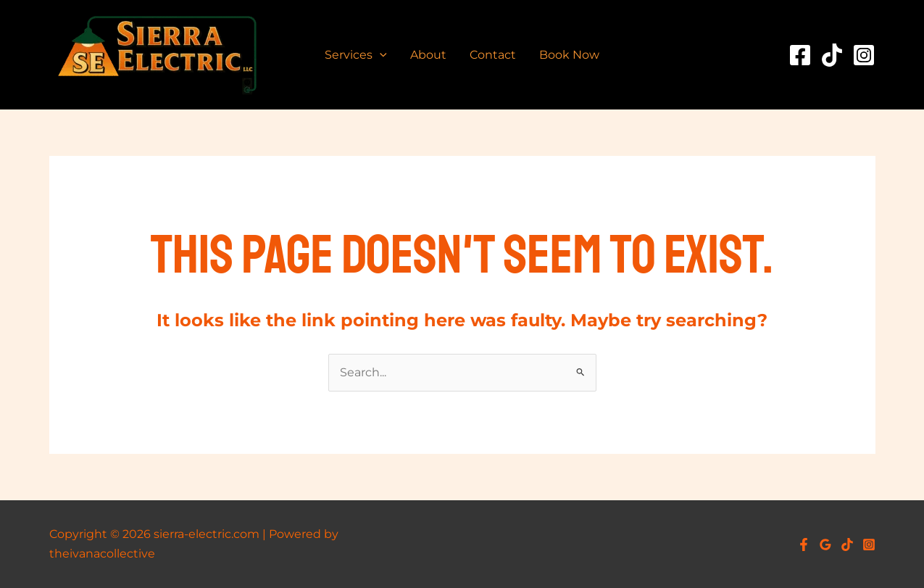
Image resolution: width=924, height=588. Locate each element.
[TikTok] (832, 55)
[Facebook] (800, 55)
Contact (493, 55)
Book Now (569, 55)
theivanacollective (102, 554)
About (428, 55)
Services (356, 55)
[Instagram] (864, 55)
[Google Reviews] (825, 544)
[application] (380, 55)
